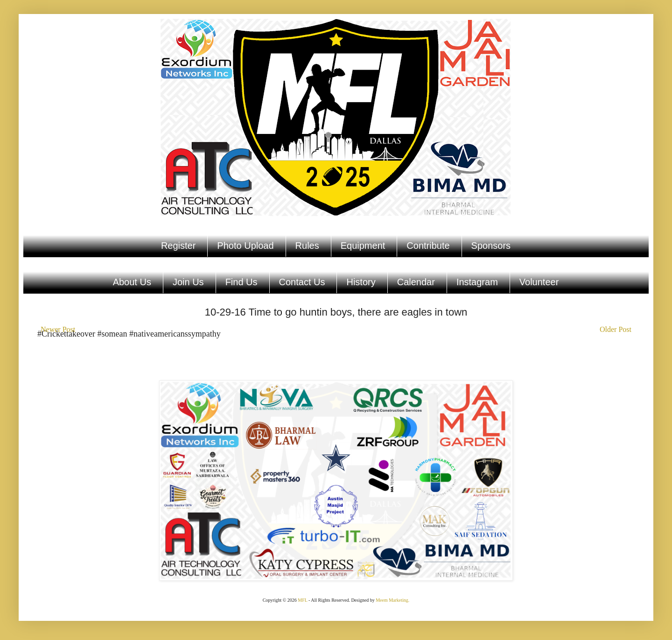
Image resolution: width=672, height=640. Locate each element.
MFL (302, 600)
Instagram (477, 282)
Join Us (188, 282)
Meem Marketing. (392, 600)
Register (178, 246)
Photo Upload (245, 246)
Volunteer (539, 282)
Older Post (616, 329)
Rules (307, 246)
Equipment (363, 246)
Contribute (428, 246)
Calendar (416, 282)
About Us (132, 282)
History (361, 282)
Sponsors (491, 246)
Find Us (241, 282)
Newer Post (58, 329)
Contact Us (302, 282)
